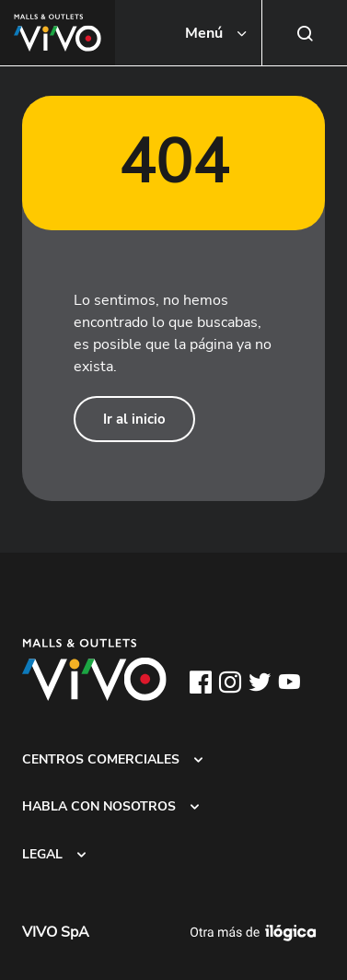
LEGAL (42, 854)
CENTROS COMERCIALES (101, 759)
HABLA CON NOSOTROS (99, 806)
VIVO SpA (56, 932)
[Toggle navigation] (217, 33)
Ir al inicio (134, 419)
